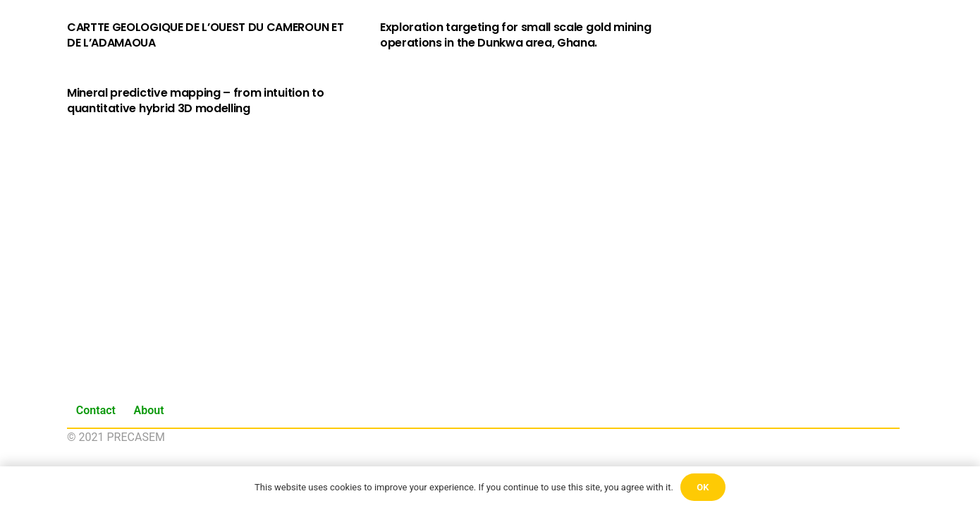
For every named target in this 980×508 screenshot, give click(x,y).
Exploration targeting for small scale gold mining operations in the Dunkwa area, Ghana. (515, 35)
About (149, 410)
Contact (96, 410)
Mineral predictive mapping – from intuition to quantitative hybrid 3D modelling (195, 101)
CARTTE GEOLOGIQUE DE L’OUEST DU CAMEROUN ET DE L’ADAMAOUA (205, 35)
